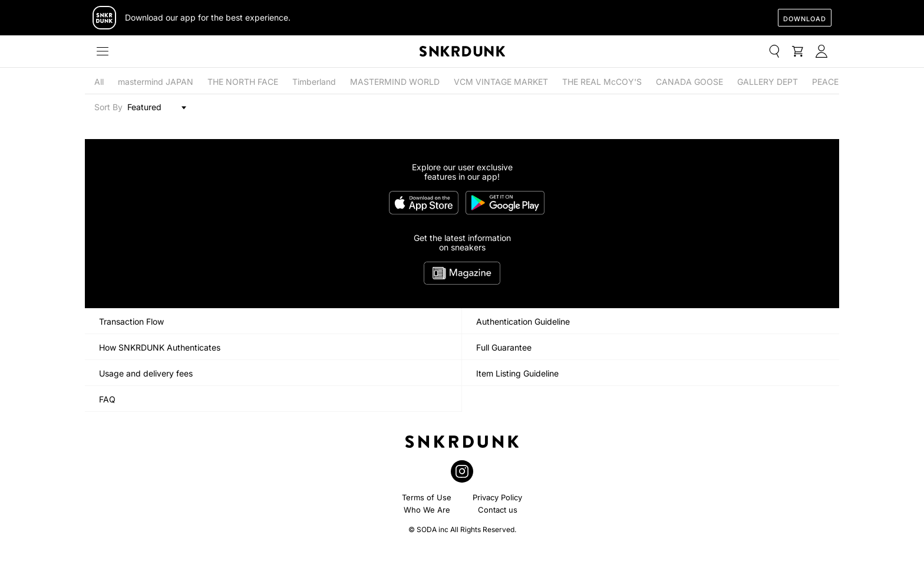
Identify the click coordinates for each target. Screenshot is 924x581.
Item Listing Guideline (517, 373)
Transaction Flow (131, 321)
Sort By (108, 107)
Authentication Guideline (523, 321)
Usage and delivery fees (146, 373)
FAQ (107, 399)
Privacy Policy (497, 497)
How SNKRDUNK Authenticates (160, 347)
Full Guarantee (504, 347)
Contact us (498, 510)
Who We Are (427, 510)
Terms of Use (427, 497)
